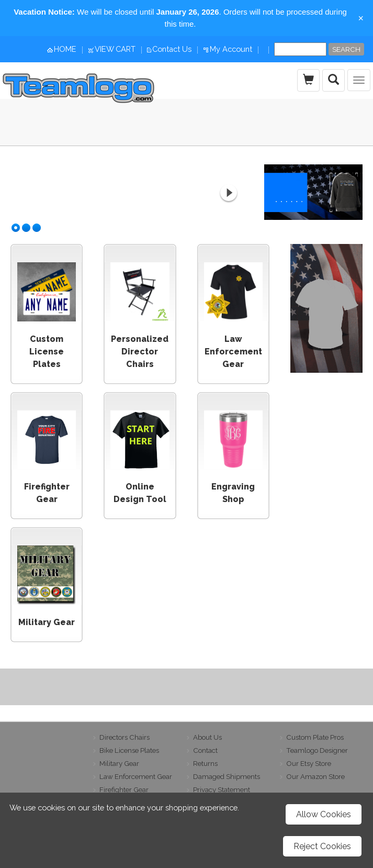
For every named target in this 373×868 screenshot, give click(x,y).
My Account (231, 49)
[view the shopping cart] (308, 80)
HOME (65, 49)
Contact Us (172, 49)
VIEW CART (115, 49)
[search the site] (334, 80)
